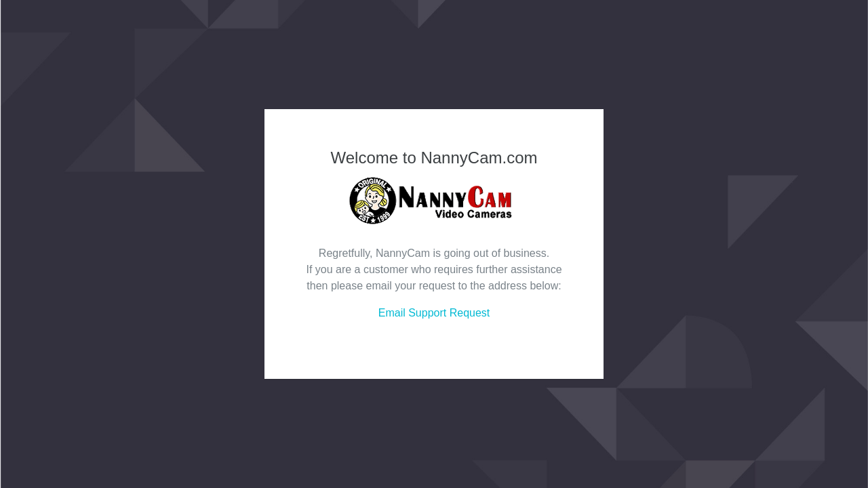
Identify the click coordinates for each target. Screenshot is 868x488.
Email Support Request (434, 313)
